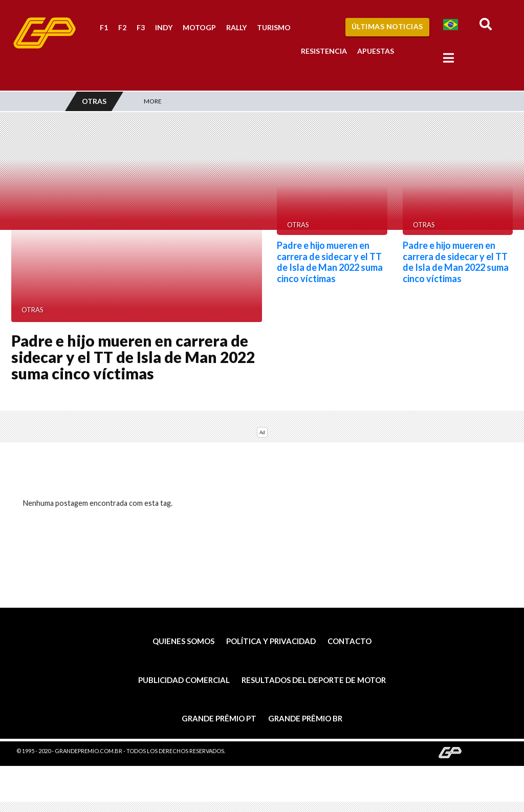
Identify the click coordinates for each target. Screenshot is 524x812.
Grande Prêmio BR (305, 718)
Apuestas (376, 51)
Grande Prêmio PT (219, 718)
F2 (122, 27)
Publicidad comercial (184, 680)
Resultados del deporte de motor (314, 680)
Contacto (350, 641)
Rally (236, 27)
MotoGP (199, 27)
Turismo (274, 27)
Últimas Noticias (387, 26)
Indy (164, 27)
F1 (104, 27)
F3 (141, 27)
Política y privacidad (271, 641)
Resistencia (324, 51)
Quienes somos (183, 641)
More (153, 101)
